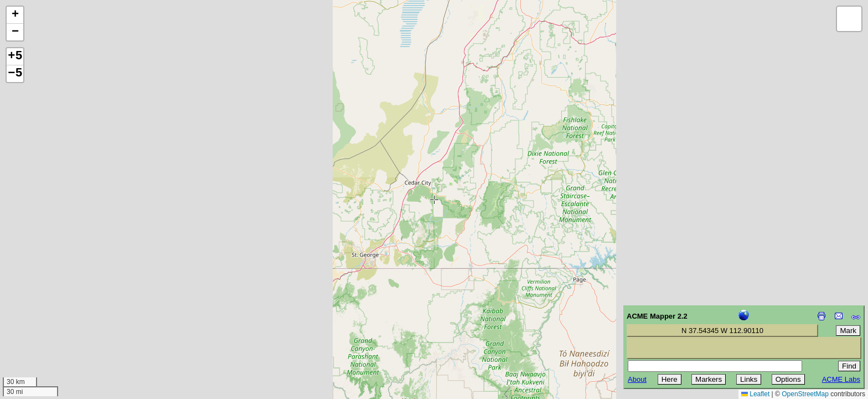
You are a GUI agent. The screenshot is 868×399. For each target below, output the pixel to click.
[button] (15, 15)
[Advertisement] (59, 320)
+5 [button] (15, 57)
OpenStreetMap (805, 394)
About (637, 379)
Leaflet (755, 394)
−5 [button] (15, 74)
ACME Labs (841, 379)
